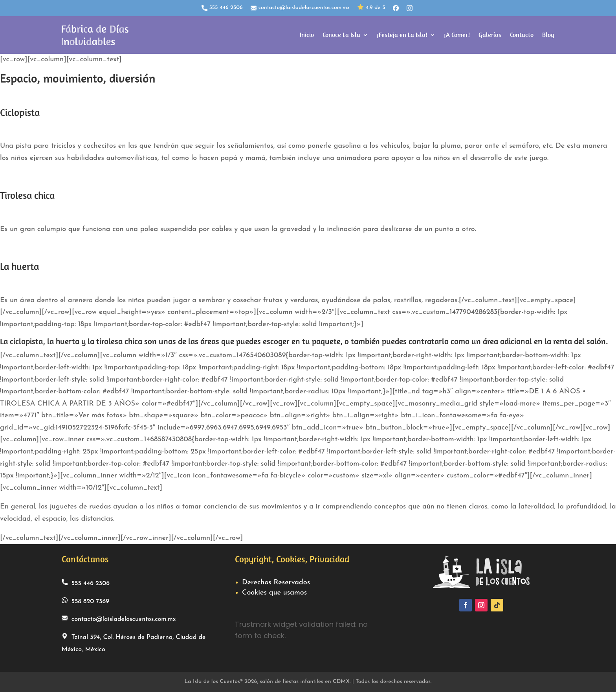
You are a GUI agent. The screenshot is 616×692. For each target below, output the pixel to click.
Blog (548, 35)
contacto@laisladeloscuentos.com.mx (300, 8)
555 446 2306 (222, 8)
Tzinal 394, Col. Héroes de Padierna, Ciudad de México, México (134, 643)
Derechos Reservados (276, 583)
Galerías (490, 35)
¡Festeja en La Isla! (402, 35)
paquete (326, 341)
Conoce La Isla (341, 35)
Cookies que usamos (274, 593)
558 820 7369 (85, 601)
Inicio (307, 35)
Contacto (522, 35)
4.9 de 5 (371, 8)
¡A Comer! (457, 35)
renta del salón (579, 341)
